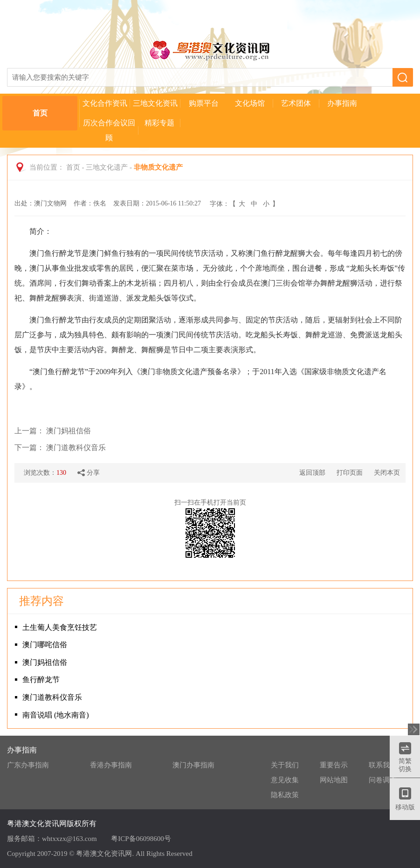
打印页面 (350, 473)
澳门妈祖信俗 (69, 431)
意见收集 (285, 780)
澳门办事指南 (193, 765)
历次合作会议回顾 (109, 130)
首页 (40, 113)
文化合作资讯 (105, 103)
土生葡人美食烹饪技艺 (60, 627)
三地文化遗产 (107, 167)
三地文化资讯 (155, 103)
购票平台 (204, 103)
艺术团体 (296, 103)
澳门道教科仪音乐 (76, 448)
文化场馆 (250, 103)
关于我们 (285, 765)
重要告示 (334, 765)
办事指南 (342, 103)
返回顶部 (312, 473)
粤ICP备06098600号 (141, 839)
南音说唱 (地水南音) (56, 715)
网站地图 (334, 780)
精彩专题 (159, 123)
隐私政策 (285, 795)
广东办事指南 (28, 765)
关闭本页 (387, 473)
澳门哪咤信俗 (45, 645)
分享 (89, 473)
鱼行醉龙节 (41, 680)
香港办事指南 (111, 765)
